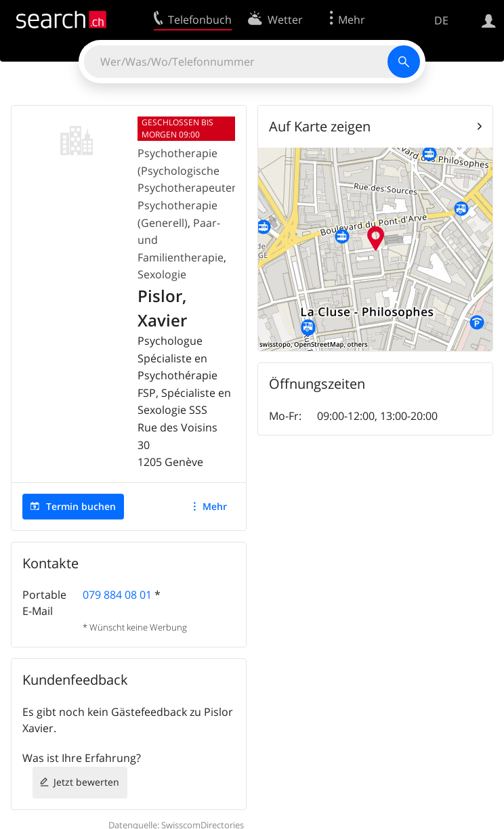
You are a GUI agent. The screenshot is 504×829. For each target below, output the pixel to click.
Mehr (215, 506)
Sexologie (162, 274)
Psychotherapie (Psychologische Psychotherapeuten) (190, 170)
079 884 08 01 (117, 595)
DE (441, 20)
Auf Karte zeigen (320, 126)
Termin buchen (81, 506)
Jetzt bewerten (86, 782)
